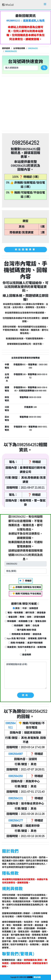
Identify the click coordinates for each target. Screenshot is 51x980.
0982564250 (16, 776)
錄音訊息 (36, 634)
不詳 (23, 608)
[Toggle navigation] (45, 5)
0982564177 (16, 820)
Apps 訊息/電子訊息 (15, 638)
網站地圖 (37, 977)
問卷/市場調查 (17, 643)
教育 (21, 617)
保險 (28, 617)
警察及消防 (40, 621)
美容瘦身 (40, 613)
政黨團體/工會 (24, 621)
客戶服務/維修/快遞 (26, 630)
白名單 (35, 626)
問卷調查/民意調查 (20, 634)
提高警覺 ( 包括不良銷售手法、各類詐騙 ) (26, 649)
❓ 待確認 (25, 581)
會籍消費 (12, 617)
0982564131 (16, 798)
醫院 (27, 626)
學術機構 (10, 621)
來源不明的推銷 (34, 643)
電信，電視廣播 (14, 613)
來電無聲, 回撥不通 (36, 638)
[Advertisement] (26, 104)
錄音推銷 (26, 655)
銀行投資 (29, 613)
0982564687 (16, 754)
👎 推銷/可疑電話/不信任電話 (26, 594)
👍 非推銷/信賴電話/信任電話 (26, 587)
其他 (16, 608)
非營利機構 (38, 617)
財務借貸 (33, 608)
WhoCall (8, 5)
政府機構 (17, 626)
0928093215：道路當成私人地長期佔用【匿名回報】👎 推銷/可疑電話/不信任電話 (26, 21)
